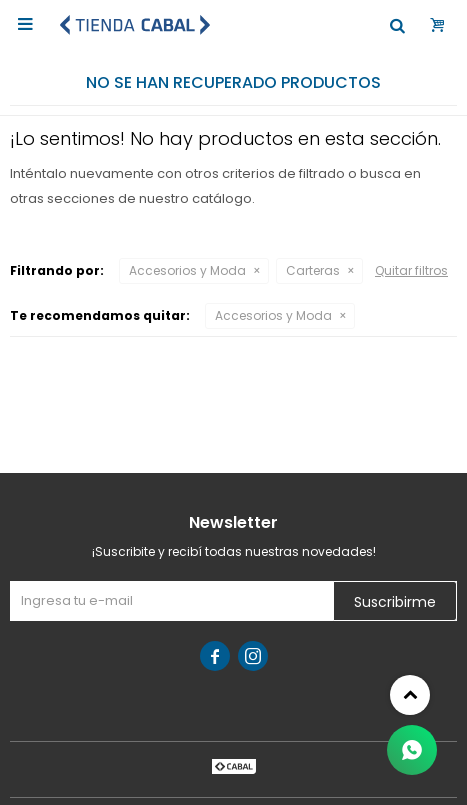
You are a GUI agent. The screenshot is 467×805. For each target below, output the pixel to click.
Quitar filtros (411, 270)
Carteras (313, 270)
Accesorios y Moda (187, 270)
